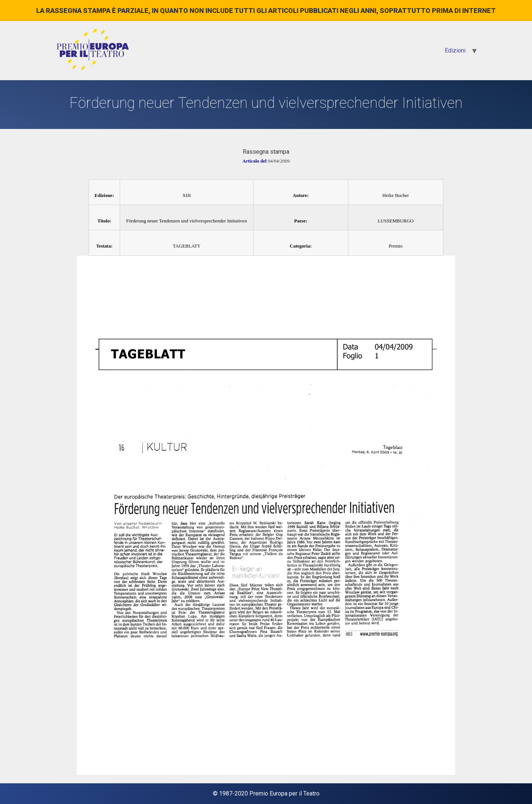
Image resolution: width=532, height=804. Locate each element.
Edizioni (455, 50)
